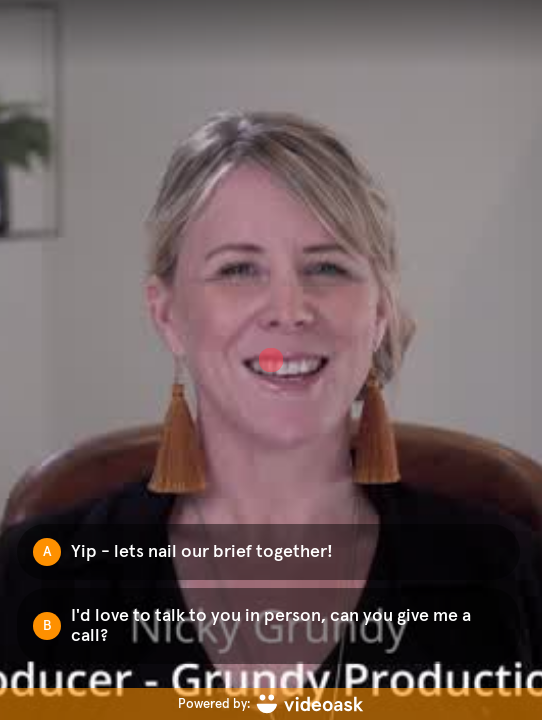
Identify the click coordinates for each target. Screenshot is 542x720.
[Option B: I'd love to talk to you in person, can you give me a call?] (268, 626)
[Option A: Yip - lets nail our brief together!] (268, 552)
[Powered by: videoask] (271, 704)
